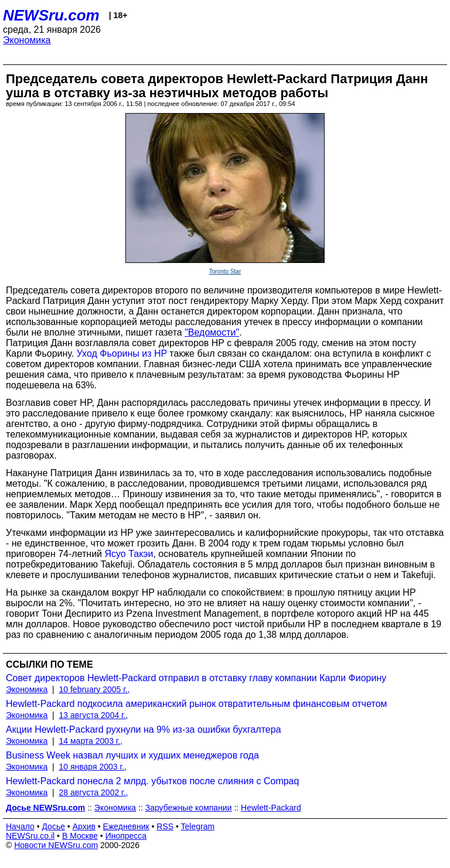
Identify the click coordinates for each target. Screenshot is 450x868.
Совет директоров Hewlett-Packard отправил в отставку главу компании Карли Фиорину (196, 678)
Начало (20, 826)
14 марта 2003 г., (91, 741)
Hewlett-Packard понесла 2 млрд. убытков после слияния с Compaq (152, 781)
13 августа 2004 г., (94, 715)
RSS (165, 826)
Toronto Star (225, 271)
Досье (53, 826)
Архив (84, 826)
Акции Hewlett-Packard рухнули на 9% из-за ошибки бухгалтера (144, 729)
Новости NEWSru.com (56, 845)
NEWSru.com (51, 15)
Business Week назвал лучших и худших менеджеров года (132, 755)
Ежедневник (126, 826)
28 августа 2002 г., (94, 792)
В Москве (80, 836)
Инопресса (126, 836)
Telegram (198, 826)
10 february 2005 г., (95, 689)
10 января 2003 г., (93, 767)
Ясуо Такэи (129, 554)
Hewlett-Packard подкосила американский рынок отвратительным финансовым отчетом (197, 704)
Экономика (27, 40)
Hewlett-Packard (271, 808)
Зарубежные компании (189, 808)
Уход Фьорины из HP (122, 353)
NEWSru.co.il (30, 836)
